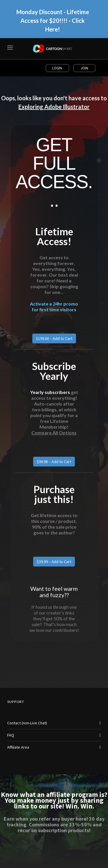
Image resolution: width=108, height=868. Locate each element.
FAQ (11, 735)
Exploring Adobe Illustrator (54, 107)
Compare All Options (54, 433)
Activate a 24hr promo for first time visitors (54, 307)
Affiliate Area (18, 747)
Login (57, 68)
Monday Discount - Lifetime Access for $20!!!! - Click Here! (53, 21)
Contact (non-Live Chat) (27, 723)
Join (84, 68)
